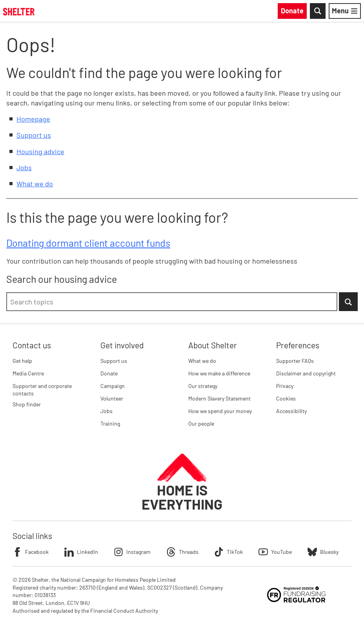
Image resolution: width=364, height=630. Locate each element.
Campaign (113, 386)
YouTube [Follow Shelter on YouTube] (275, 552)
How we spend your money (220, 411)
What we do (35, 184)
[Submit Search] (348, 302)
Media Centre (28, 373)
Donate (109, 373)
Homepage (33, 119)
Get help (22, 361)
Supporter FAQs (295, 361)
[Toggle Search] (318, 11)
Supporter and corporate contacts (42, 390)
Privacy (285, 386)
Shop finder (27, 404)
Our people (201, 423)
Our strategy (203, 386)
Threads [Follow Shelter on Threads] (182, 552)
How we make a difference (219, 373)
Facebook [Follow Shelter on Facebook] (31, 552)
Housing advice (40, 151)
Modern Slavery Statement (219, 398)
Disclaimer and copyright (306, 373)
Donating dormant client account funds (88, 243)
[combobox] (172, 302)
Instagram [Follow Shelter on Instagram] (132, 552)
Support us (34, 135)
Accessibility (291, 411)
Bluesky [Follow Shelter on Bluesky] (323, 552)
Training (110, 423)
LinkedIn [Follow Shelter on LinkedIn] (81, 552)
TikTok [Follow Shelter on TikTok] (228, 552)
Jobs (24, 168)
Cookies (286, 398)
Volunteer (112, 398)
